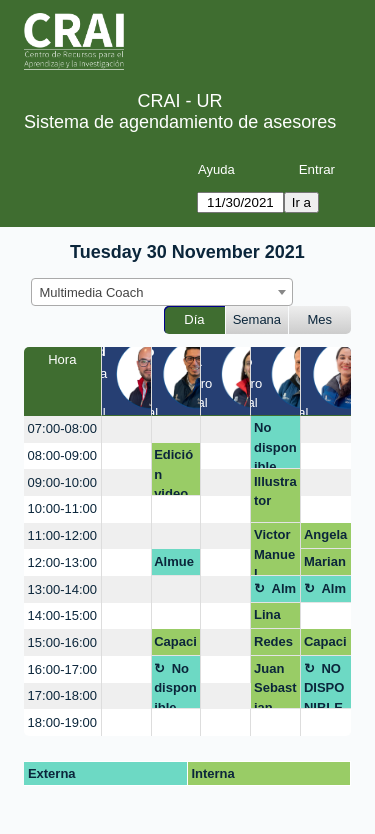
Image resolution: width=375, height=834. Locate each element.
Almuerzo (174, 565)
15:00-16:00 (62, 642)
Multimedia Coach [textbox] (92, 292)
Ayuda (216, 169)
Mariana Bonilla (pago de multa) (325, 565)
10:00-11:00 (62, 508)
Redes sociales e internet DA (275, 645)
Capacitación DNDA (175, 645)
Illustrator (275, 491)
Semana (257, 319)
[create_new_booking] (126, 429)
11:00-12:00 (62, 535)
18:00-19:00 (62, 722)
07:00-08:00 (62, 428)
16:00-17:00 (62, 669)
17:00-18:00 (62, 695)
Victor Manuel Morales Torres (275, 551)
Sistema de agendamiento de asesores (180, 122)
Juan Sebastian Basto (275, 685)
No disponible (275, 444)
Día (194, 319)
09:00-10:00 (62, 482)
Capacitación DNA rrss (325, 645)
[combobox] (162, 292)
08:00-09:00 (62, 455)
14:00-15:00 (62, 615)
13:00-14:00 (62, 589)
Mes (320, 319)
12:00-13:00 (62, 562)
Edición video (173, 471)
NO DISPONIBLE (324, 685)
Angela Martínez (325, 538)
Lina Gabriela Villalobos (274, 618)
